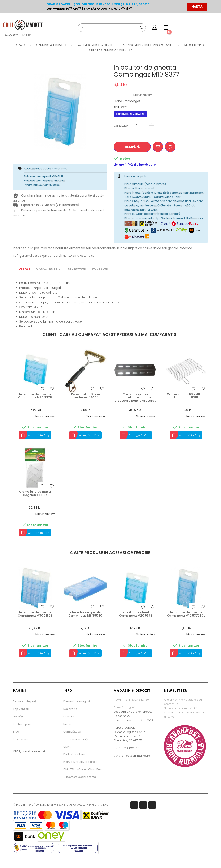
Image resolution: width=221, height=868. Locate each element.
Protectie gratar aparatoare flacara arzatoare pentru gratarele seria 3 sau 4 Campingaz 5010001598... (136, 398)
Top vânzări (21, 709)
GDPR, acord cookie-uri (29, 751)
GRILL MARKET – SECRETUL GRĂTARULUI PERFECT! (67, 805)
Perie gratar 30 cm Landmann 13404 (85, 396)
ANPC (105, 805)
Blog (16, 732)
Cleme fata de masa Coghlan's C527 (35, 493)
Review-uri (20, 739)
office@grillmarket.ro (136, 756)
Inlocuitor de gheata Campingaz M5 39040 (85, 614)
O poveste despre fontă (80, 777)
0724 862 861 (23, 35)
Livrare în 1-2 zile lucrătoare (135, 165)
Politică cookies (74, 754)
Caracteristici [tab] (49, 269)
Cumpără (133, 147)
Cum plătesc (72, 732)
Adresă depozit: (124, 728)
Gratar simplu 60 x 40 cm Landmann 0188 (186, 396)
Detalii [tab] (24, 269)
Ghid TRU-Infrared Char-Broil (83, 769)
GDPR (67, 747)
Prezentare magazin (77, 701)
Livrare (68, 724)
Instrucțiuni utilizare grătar (81, 762)
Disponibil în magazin (131, 114)
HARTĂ (197, 7)
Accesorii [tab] (100, 269)
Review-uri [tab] (77, 269)
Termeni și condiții (76, 739)
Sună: (118, 748)
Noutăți (18, 716)
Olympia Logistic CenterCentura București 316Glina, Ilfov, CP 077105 (130, 736)
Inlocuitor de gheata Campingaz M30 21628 (35, 614)
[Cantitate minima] (142, 126)
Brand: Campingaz (127, 101)
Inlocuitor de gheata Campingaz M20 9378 (35, 396)
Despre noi (71, 709)
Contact (69, 716)
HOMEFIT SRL (24, 805)
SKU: (117, 107)
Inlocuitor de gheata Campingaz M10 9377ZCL (186, 614)
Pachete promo (24, 724)
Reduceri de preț (25, 701)
